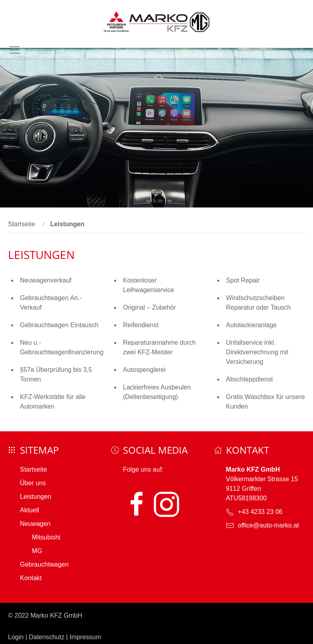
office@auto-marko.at (268, 525)
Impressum (85, 637)
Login (16, 637)
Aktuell (30, 510)
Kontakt (31, 578)
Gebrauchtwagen (44, 564)
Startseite (22, 224)
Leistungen (36, 497)
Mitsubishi (46, 537)
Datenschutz (47, 637)
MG (37, 551)
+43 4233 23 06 (260, 512)
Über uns (33, 483)
